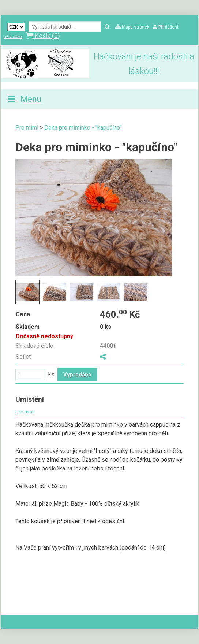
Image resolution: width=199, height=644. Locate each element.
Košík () (43, 36)
